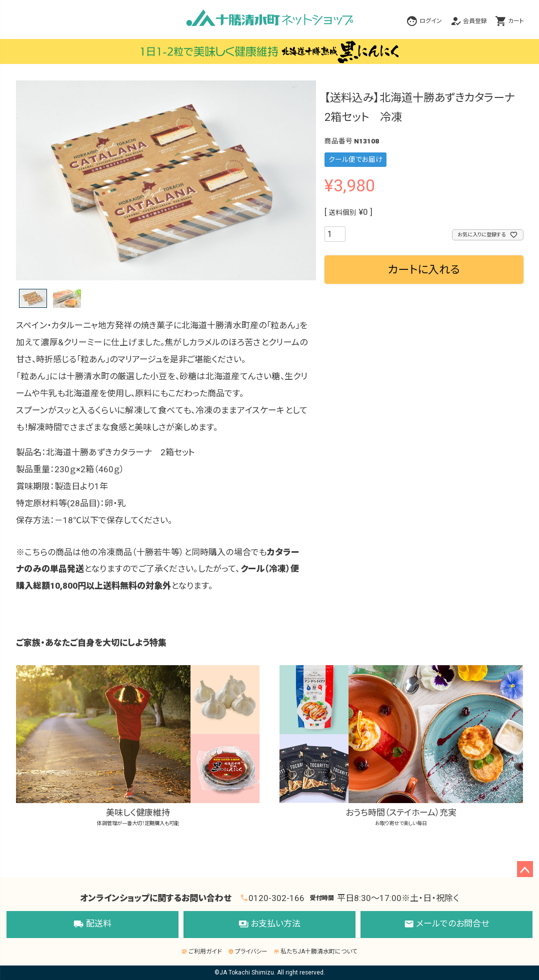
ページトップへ (525, 869)
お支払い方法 (269, 924)
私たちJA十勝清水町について (315, 952)
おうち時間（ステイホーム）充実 (401, 746)
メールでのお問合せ (446, 924)
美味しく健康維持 (137, 746)
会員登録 (475, 21)
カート (516, 21)
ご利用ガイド (202, 952)
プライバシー (248, 952)
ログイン (431, 21)
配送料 (92, 924)
